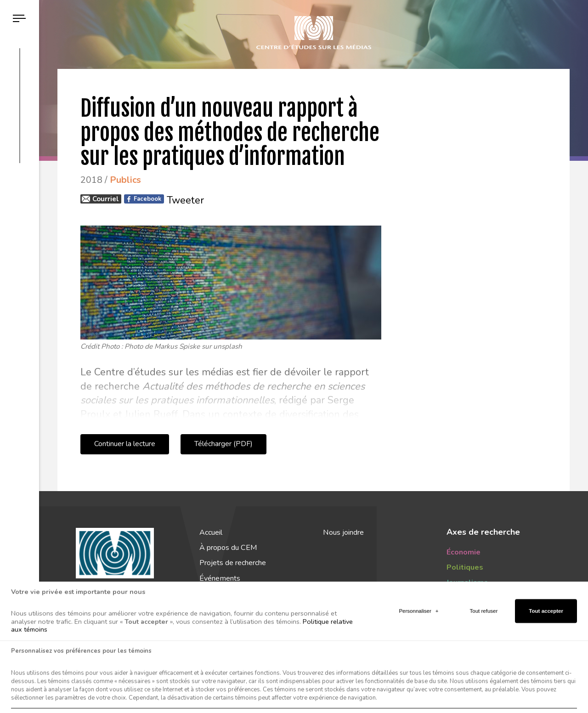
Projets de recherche (233, 563)
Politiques (465, 567)
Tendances (466, 613)
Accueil (211, 532)
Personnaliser (418, 680)
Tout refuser (484, 680)
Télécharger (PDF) (223, 444)
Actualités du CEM (232, 609)
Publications (219, 594)
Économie (464, 552)
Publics (460, 598)
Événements (220, 578)
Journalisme (467, 583)
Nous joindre (343, 532)
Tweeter (185, 200)
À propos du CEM (228, 548)
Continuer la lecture (125, 444)
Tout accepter (546, 680)
